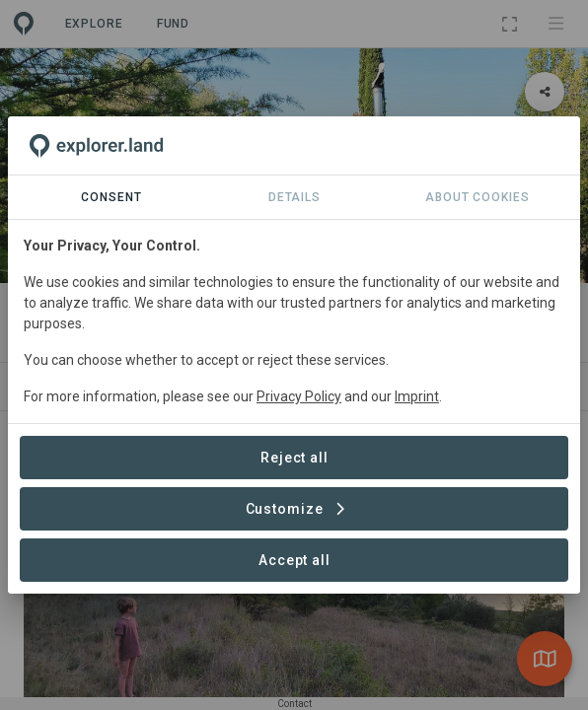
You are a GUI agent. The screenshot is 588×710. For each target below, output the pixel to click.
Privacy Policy (299, 396)
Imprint (417, 396)
